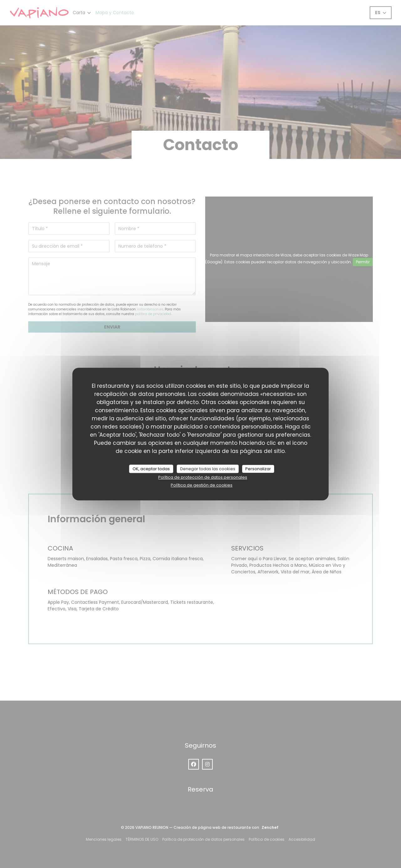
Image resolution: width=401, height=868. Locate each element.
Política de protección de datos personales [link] (203, 477)
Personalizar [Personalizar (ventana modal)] (258, 469)
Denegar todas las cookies (208, 469)
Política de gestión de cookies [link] (202, 485)
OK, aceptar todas (151, 469)
